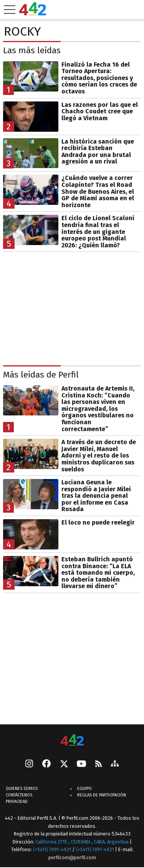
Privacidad (17, 802)
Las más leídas (32, 50)
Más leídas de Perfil (41, 375)
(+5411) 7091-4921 (52, 849)
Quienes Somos (22, 789)
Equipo (84, 789)
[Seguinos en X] (64, 764)
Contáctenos (19, 795)
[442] (72, 741)
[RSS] (98, 764)
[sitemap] (115, 764)
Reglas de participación (102, 795)
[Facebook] (46, 764)
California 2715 (52, 842)
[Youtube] (81, 764)
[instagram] (29, 764)
